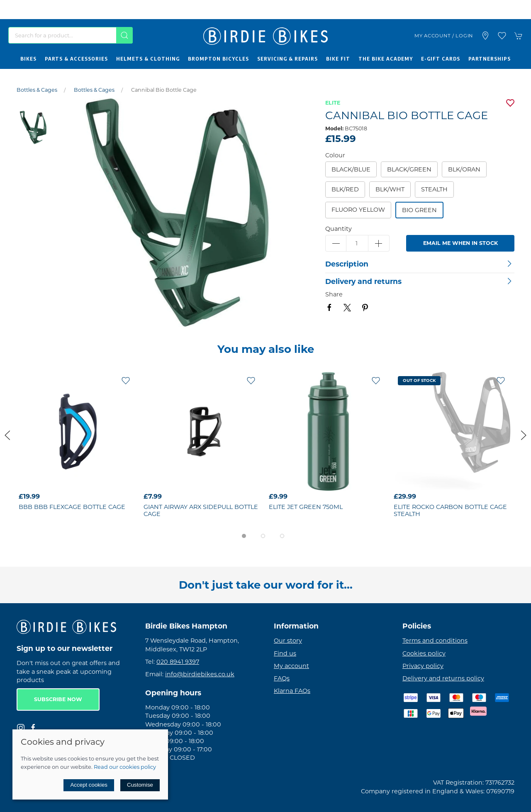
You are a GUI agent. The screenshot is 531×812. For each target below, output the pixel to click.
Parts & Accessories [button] (76, 59)
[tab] (244, 536)
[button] (502, 36)
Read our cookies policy (125, 767)
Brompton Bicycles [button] (218, 59)
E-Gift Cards (441, 59)
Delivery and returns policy (443, 678)
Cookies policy (424, 653)
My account (291, 666)
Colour (335, 155)
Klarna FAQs (292, 691)
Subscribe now (58, 699)
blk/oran (464, 169)
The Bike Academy (386, 59)
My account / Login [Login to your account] (444, 36)
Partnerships (490, 59)
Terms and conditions (435, 641)
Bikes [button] (28, 59)
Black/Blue (351, 169)
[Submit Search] (124, 35)
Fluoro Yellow (358, 210)
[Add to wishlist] (126, 380)
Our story (288, 641)
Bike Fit (338, 59)
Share (334, 294)
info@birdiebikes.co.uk (200, 674)
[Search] (71, 35)
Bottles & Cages (37, 90)
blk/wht (390, 189)
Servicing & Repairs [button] (287, 59)
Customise (140, 785)
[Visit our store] (485, 36)
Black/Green (409, 169)
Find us (285, 653)
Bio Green (419, 210)
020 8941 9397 (178, 662)
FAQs (282, 678)
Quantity (339, 229)
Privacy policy (423, 666)
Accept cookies (89, 785)
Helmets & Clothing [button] (148, 59)
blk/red (345, 189)
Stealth (434, 189)
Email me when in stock (460, 243)
